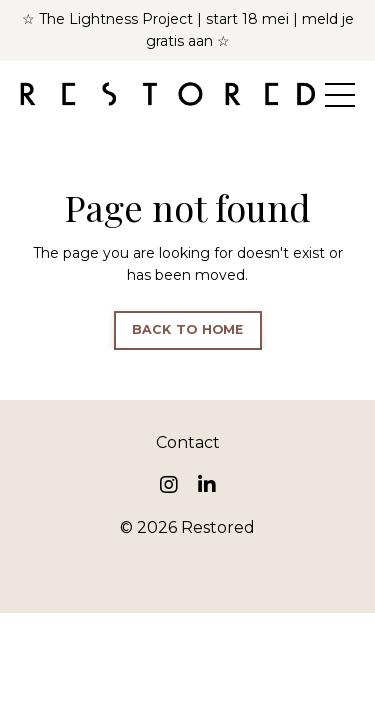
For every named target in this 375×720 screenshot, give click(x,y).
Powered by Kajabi (188, 562)
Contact (188, 442)
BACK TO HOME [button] (188, 329)
